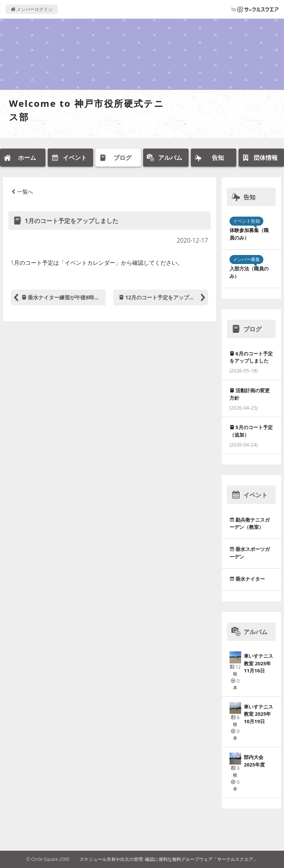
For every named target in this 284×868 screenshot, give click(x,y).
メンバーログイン (32, 9)
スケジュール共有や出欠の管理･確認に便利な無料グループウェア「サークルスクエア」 (169, 859)
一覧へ (25, 192)
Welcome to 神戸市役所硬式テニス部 (87, 110)
